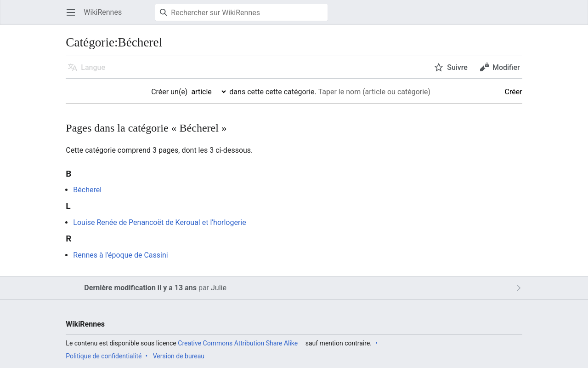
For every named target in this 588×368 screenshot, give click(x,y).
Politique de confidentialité (104, 356)
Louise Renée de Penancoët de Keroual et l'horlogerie (159, 222)
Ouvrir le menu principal (74, 17)
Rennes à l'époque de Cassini (120, 255)
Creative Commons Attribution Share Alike (238, 343)
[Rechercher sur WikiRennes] (241, 12)
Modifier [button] (506, 67)
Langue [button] (93, 67)
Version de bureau (179, 356)
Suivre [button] (457, 67)
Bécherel (87, 190)
